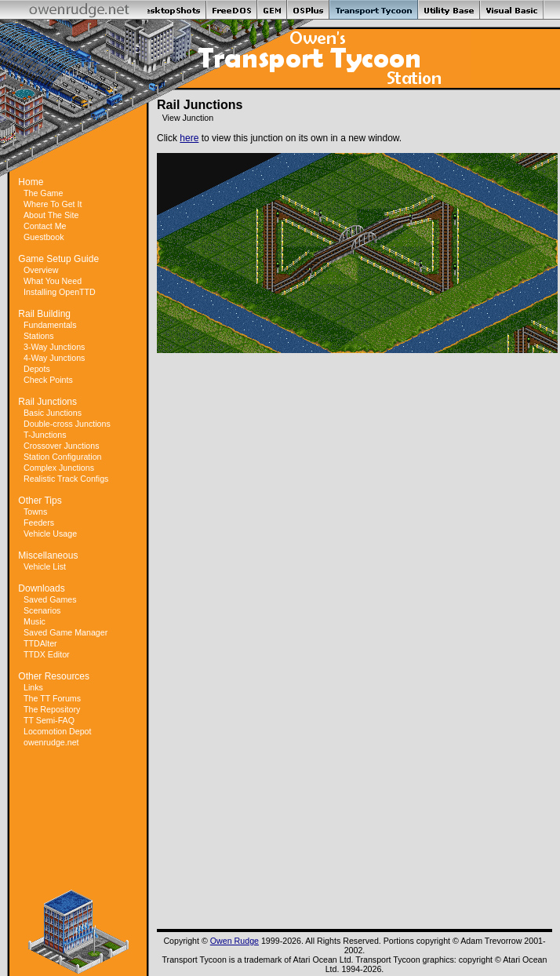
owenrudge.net (51, 742)
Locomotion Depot (58, 731)
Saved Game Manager (65, 632)
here (189, 138)
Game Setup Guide (58, 259)
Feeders (39, 523)
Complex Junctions (59, 468)
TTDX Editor (47, 654)
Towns (35, 512)
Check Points (48, 380)
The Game (43, 193)
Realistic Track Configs (66, 479)
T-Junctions (45, 435)
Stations (39, 336)
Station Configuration (63, 457)
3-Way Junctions (54, 347)
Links (33, 687)
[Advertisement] (78, 819)
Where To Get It (53, 204)
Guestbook (44, 237)
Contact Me (45, 226)
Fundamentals (50, 325)
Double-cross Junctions (67, 424)
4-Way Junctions (54, 358)
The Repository (52, 709)
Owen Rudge (235, 941)
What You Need (53, 281)
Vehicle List (45, 566)
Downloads (41, 588)
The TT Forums (52, 698)
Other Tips (40, 501)
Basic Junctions (53, 413)
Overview (41, 270)
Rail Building (44, 314)
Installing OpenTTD (60, 292)
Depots (37, 369)
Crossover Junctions (62, 446)
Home (31, 182)
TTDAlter (40, 643)
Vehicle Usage (50, 534)
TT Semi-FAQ (49, 720)
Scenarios (42, 610)
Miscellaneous (48, 555)
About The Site (51, 215)
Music (35, 621)
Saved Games (50, 599)
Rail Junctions (47, 402)
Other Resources (54, 676)
